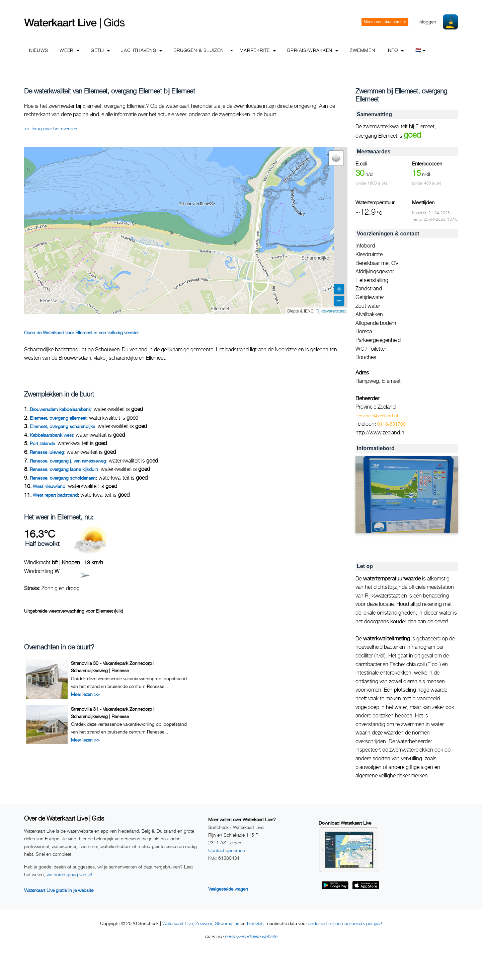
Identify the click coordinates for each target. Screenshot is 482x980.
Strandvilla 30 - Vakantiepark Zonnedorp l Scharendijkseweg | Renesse (113, 667)
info (395, 50)
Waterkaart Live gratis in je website (59, 890)
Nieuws (39, 50)
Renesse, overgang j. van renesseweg (68, 461)
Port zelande (42, 443)
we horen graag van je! (69, 874)
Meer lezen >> (85, 694)
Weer (69, 50)
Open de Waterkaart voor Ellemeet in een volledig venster (81, 332)
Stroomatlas (227, 923)
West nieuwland (49, 486)
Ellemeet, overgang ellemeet (58, 418)
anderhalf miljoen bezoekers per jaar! (345, 923)
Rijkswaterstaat (331, 311)
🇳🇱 (421, 50)
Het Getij (256, 923)
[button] (336, 158)
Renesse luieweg (47, 452)
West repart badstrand (55, 495)
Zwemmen (362, 50)
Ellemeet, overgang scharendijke (62, 426)
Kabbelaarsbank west (51, 435)
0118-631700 (391, 424)
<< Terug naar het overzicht (51, 128)
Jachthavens (142, 50)
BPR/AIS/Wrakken (313, 50)
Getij (100, 50)
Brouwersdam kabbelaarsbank (60, 409)
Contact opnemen (227, 850)
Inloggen (427, 22)
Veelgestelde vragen (228, 889)
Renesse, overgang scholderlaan (63, 478)
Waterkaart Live (178, 923)
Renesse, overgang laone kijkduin (64, 469)
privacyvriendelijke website (251, 936)
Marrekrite (258, 50)
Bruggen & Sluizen (198, 50)
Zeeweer (204, 923)
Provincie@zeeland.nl (377, 415)
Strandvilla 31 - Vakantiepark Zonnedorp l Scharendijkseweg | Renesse (113, 713)
